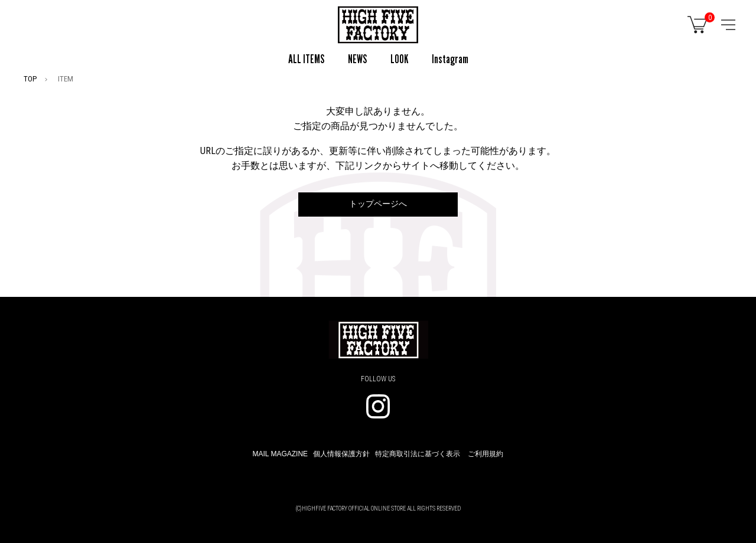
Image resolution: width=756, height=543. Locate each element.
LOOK (399, 59)
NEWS (357, 59)
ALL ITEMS (306, 59)
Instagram (450, 59)
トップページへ (378, 204)
